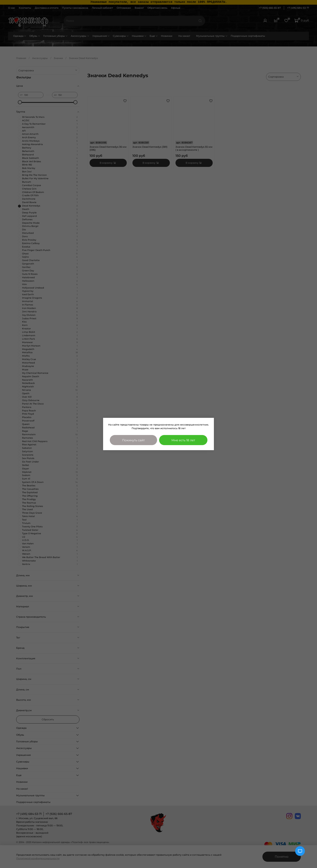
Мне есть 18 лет (183, 440)
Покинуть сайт (133, 440)
